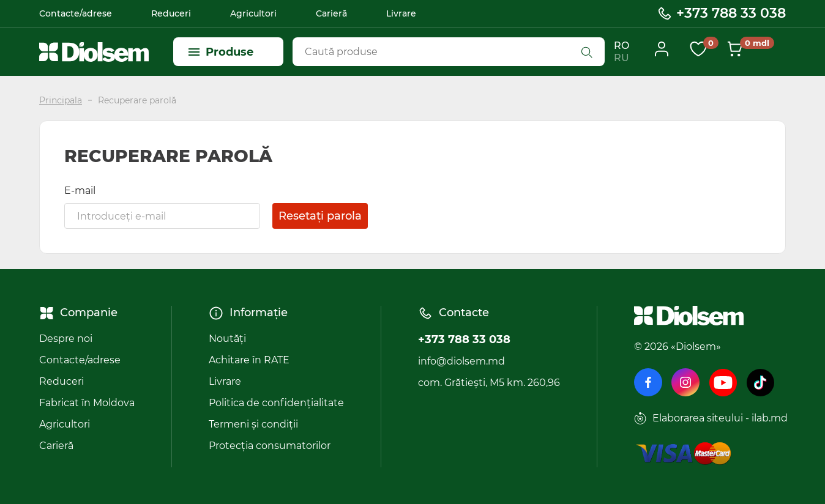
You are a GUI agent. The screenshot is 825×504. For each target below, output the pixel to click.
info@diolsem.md (461, 361)
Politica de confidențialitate (276, 403)
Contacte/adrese (76, 13)
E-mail (80, 191)
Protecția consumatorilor (270, 446)
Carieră (331, 13)
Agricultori (253, 13)
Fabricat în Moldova (87, 403)
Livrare (401, 13)
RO (622, 46)
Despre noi (66, 339)
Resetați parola (320, 216)
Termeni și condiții (253, 424)
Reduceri (171, 13)
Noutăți (227, 339)
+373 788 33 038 (721, 13)
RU (622, 58)
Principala (61, 100)
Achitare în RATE (249, 360)
